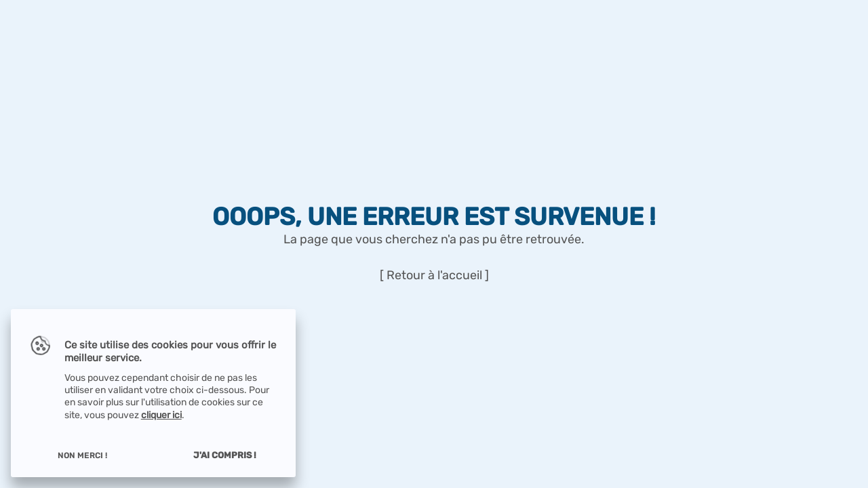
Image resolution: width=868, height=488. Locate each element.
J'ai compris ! (225, 455)
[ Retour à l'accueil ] (434, 276)
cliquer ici (161, 415)
